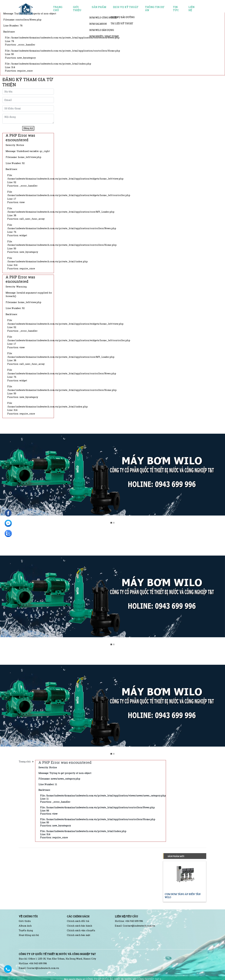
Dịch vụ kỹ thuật (126, 7)
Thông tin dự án (155, 9)
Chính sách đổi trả (78, 921)
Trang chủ (58, 9)
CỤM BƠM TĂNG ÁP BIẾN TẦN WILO (183, 896)
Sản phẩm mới (176, 856)
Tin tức (176, 9)
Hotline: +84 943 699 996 (129, 921)
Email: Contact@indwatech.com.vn (135, 926)
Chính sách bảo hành (80, 926)
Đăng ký (28, 128)
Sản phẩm (99, 7)
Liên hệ (191, 9)
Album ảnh (25, 926)
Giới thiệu (77, 9)
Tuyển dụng (26, 930)
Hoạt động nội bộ (29, 935)
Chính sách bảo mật (79, 935)
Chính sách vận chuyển (81, 930)
